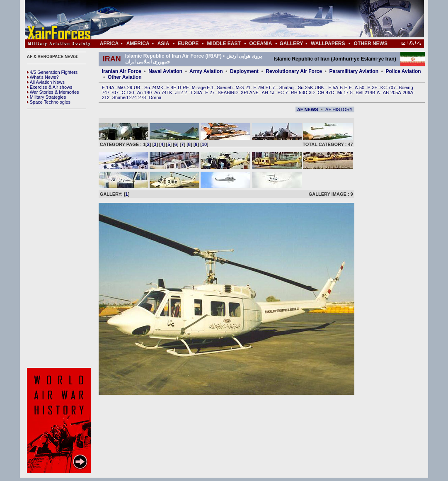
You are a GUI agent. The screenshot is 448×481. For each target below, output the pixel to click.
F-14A (108, 87)
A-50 (360, 87)
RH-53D (299, 92)
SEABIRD (228, 92)
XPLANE (250, 92)
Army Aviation (206, 71)
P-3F (372, 87)
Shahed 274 (125, 97)
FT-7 (270, 87)
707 (115, 92)
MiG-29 (125, 87)
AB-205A (392, 92)
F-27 (210, 92)
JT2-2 (181, 92)
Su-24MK (154, 87)
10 (204, 144)
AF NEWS (308, 109)
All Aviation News (46, 82)
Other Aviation (125, 77)
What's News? (43, 77)
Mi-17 (343, 92)
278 (142, 97)
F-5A (333, 87)
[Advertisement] (249, 20)
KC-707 (388, 87)
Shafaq (287, 87)
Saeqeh (225, 87)
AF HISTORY (339, 109)
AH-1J (268, 92)
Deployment (244, 71)
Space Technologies (49, 102)
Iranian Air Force (122, 71)
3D (312, 92)
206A (408, 92)
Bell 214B (365, 92)
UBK (319, 87)
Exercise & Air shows (50, 87)
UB (137, 87)
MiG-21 (243, 87)
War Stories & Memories (53, 92)
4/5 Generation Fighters (53, 72)
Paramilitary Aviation (354, 71)
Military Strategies (46, 97)
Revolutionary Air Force (294, 71)
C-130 (128, 92)
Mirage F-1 (203, 87)
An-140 (144, 92)
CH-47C (326, 92)
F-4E (172, 87)
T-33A (196, 92)
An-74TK (163, 92)
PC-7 (282, 92)
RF (186, 87)
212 (106, 97)
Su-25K (306, 87)
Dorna (155, 97)
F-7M (259, 87)
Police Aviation (403, 71)
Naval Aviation (165, 71)
